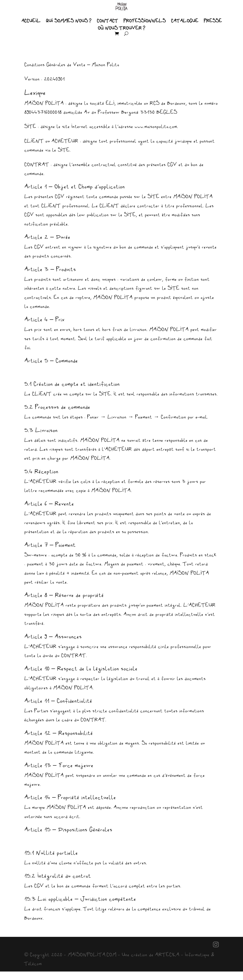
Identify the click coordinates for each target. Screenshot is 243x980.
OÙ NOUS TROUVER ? (121, 28)
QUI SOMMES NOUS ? (69, 21)
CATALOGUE (185, 21)
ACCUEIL (31, 21)
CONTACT (107, 21)
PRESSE (213, 21)
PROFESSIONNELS (145, 21)
